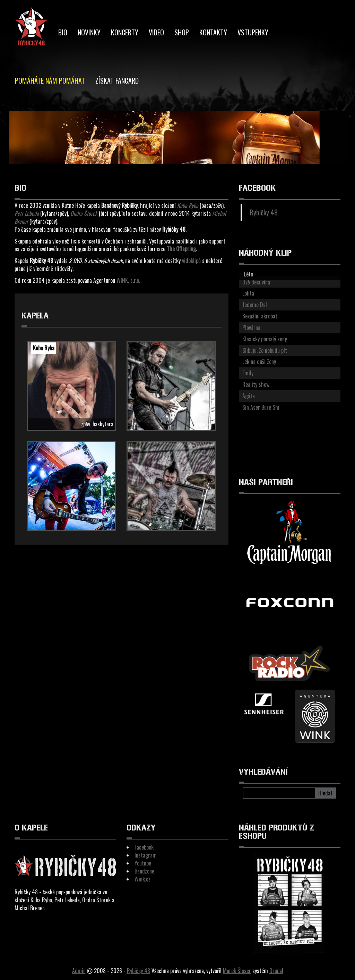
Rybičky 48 (264, 212)
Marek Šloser (237, 971)
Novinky (89, 32)
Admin (79, 971)
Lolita (248, 293)
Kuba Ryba (44, 348)
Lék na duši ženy (259, 361)
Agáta (249, 396)
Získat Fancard (117, 80)
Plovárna (251, 327)
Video (156, 32)
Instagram (146, 855)
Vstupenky (253, 32)
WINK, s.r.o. (128, 280)
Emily (248, 373)
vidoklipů (191, 261)
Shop (182, 32)
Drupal (276, 971)
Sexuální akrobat (260, 316)
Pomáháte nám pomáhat (50, 80)
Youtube (143, 863)
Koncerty (125, 32)
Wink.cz (142, 879)
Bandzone (144, 871)
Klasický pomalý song (265, 339)
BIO (63, 32)
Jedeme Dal (255, 305)
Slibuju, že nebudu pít (265, 350)
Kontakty (213, 32)
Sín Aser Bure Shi (261, 407)
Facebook (144, 847)
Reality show (256, 384)
